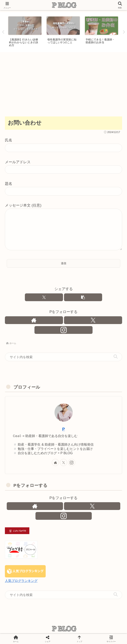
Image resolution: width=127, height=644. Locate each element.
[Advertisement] (63, 83)
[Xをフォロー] (93, 320)
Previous (3, 32)
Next (124, 32)
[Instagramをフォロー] (63, 330)
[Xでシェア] (44, 297)
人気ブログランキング (21, 581)
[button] (83, 297)
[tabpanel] (25, 31)
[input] (63, 357)
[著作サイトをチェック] (34, 320)
